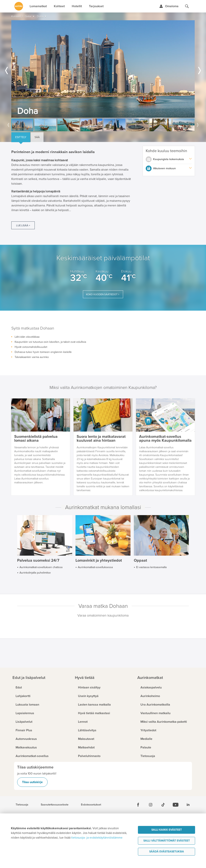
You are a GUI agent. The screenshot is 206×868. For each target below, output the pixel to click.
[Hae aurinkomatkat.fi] (187, 6)
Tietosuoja (22, 805)
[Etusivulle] (19, 6)
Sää (37, 137)
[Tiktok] (163, 805)
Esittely (21, 137)
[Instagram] (151, 805)
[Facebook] (138, 805)
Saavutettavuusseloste (55, 805)
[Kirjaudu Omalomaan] (169, 6)
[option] (103, 69)
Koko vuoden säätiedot (102, 294)
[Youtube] (176, 805)
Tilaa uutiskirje (32, 782)
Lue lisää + (23, 226)
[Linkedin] (188, 805)
